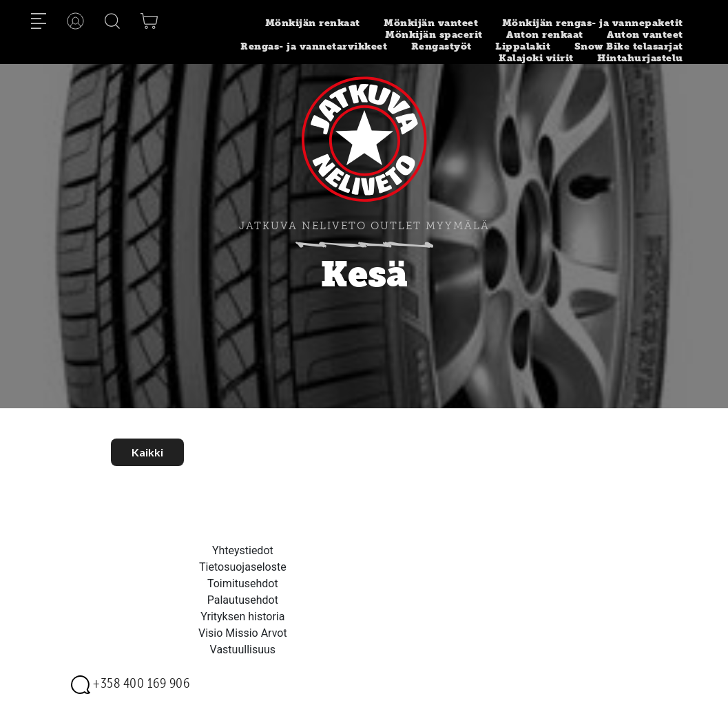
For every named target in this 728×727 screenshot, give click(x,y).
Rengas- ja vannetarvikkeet (314, 46)
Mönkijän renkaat (313, 23)
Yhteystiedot (243, 550)
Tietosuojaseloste (243, 567)
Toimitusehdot (243, 583)
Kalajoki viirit (536, 58)
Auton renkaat (545, 35)
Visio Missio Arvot (243, 633)
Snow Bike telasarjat (629, 46)
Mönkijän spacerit (434, 35)
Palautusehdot (243, 600)
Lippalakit (523, 46)
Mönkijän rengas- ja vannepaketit (593, 23)
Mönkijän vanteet (431, 23)
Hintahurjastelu (640, 58)
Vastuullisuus (243, 650)
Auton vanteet (645, 35)
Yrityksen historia (242, 617)
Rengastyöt (441, 46)
